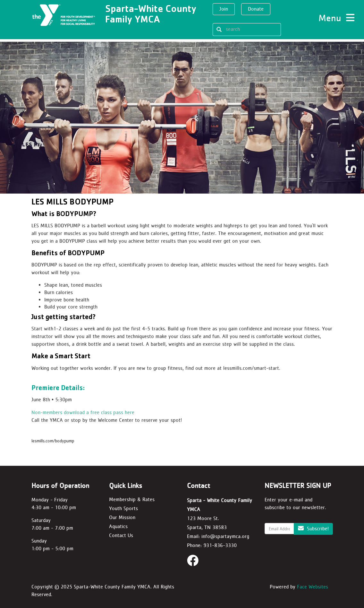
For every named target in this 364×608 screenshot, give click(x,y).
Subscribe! (313, 528)
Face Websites (313, 587)
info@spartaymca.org (225, 536)
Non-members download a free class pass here (83, 412)
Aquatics (118, 526)
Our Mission (122, 517)
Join (224, 9)
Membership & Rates (132, 499)
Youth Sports (123, 508)
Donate (256, 9)
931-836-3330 (220, 545)
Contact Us (121, 535)
